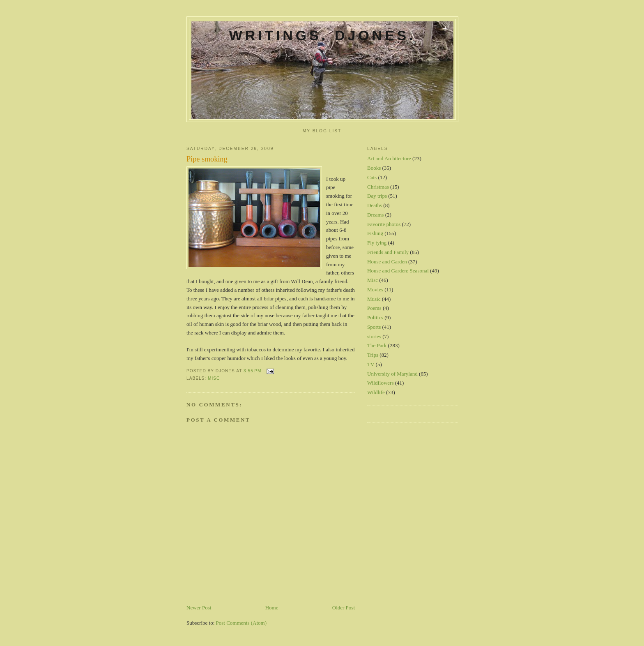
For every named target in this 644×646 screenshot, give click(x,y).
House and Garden (387, 262)
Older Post (344, 608)
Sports (374, 327)
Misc (214, 378)
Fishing (375, 233)
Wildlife (376, 392)
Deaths (375, 205)
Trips (373, 355)
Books (374, 168)
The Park (377, 345)
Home (272, 608)
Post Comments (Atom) (241, 623)
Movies (375, 290)
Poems (374, 308)
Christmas (378, 187)
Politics (375, 317)
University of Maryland (392, 374)
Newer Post (199, 608)
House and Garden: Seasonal (398, 271)
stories (374, 336)
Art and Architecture (389, 158)
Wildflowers (380, 383)
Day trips (377, 196)
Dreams (375, 215)
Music (374, 299)
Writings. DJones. (322, 35)
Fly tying (377, 243)
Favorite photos (384, 224)
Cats (372, 177)
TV (371, 364)
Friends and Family (388, 252)
